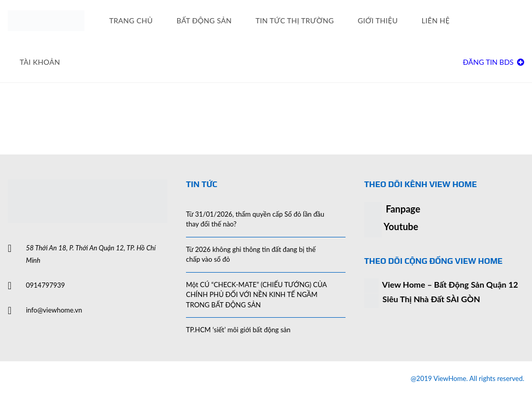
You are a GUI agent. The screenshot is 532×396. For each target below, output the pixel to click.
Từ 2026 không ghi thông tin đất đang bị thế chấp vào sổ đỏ (251, 254)
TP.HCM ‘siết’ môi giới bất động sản (238, 330)
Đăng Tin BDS (494, 62)
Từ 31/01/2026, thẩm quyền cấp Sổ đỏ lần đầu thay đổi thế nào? (255, 219)
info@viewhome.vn (54, 310)
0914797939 (45, 285)
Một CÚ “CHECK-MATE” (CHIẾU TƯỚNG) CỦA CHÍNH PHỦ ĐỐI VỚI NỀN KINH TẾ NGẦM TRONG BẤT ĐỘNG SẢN (256, 295)
